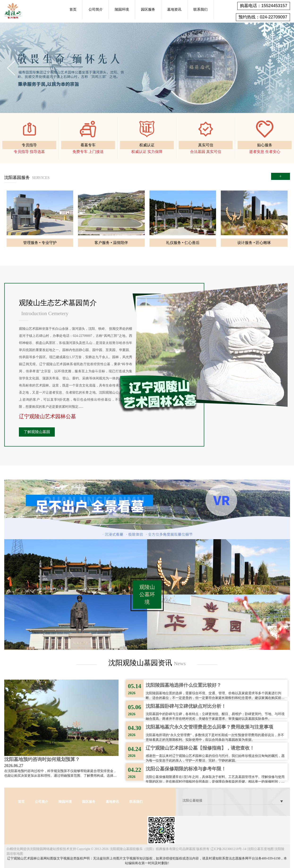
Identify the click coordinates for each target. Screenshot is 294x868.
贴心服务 (265, 145)
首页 (73, 9)
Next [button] (283, 68)
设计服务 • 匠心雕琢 (254, 243)
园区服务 (148, 9)
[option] (147, 68)
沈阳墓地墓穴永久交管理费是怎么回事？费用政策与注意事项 (209, 727)
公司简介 (96, 9)
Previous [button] (11, 68)
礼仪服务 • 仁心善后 (183, 243)
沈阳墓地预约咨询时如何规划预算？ (42, 759)
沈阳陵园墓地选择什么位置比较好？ (183, 685)
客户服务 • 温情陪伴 (111, 243)
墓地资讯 (174, 9)
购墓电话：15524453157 (264, 6)
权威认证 (147, 145)
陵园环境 (122, 9)
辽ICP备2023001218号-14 (228, 849)
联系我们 (200, 9)
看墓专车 (88, 145)
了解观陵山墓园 (37, 432)
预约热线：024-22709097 (263, 17)
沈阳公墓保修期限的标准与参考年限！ (186, 769)
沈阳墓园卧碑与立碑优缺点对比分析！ (186, 706)
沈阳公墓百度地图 (260, 849)
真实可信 (206, 145)
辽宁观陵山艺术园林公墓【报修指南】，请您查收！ (200, 748)
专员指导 (29, 145)
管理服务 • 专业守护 (40, 243)
